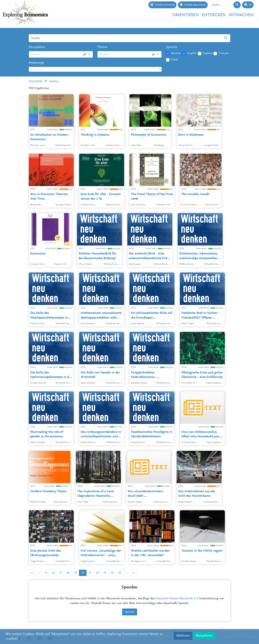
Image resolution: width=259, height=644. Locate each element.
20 (83, 573)
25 (120, 573)
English (192, 53)
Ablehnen (183, 636)
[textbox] (95, 69)
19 (75, 573)
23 (105, 573)
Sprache (172, 47)
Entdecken (214, 15)
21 (90, 573)
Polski (174, 60)
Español (207, 53)
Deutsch (176, 53)
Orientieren (186, 15)
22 (97, 573)
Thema (102, 47)
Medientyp (36, 63)
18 (68, 573)
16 (53, 573)
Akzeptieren (204, 636)
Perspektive (37, 47)
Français (224, 53)
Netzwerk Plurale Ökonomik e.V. (177, 599)
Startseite (36, 81)
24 (112, 573)
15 (46, 573)
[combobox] (95, 69)
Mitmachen (241, 15)
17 (61, 573)
